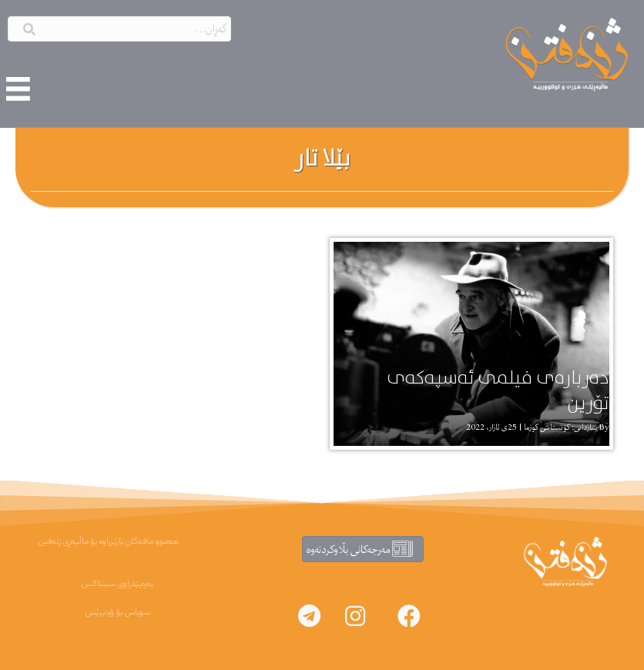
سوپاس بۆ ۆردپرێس (118, 612)
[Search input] (119, 29)
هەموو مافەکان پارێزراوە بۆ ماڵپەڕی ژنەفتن (109, 541)
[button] (409, 616)
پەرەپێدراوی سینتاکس (117, 584)
